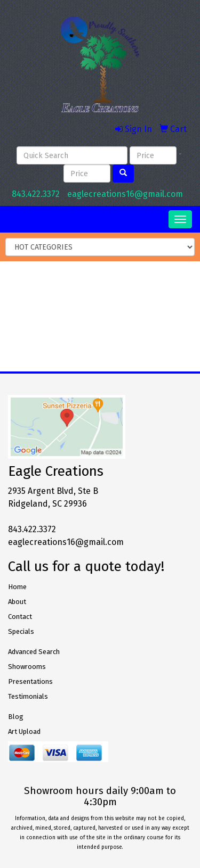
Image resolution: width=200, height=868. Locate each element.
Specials (21, 631)
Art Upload (24, 731)
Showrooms (27, 667)
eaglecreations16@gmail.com (125, 194)
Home (17, 587)
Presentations (30, 681)
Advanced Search (34, 652)
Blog (16, 717)
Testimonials (28, 696)
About (17, 602)
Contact (20, 617)
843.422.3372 (36, 194)
